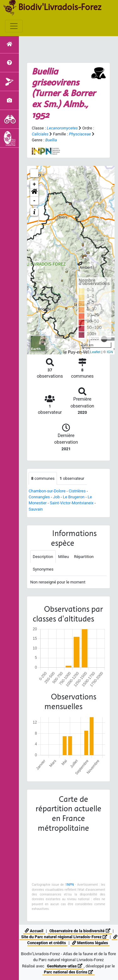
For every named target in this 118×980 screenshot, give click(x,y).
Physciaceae (80, 134)
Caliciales (40, 134)
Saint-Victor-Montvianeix (72, 503)
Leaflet (95, 352)
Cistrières (77, 491)
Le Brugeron (74, 497)
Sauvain (36, 509)
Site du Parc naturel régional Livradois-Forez (64, 937)
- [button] (34, 201)
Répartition (84, 557)
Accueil (34, 931)
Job (56, 497)
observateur (72, 478)
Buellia (51, 140)
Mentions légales (90, 943)
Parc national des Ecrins (69, 972)
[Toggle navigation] (14, 26)
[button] (34, 193)
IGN (110, 352)
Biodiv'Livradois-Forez (60, 7)
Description (43, 557)
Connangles (39, 497)
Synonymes (43, 569)
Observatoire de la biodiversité (80, 931)
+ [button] (34, 184)
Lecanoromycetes (62, 128)
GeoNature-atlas (65, 966)
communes (43, 478)
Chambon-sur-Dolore (47, 491)
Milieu (64, 557)
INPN (70, 885)
